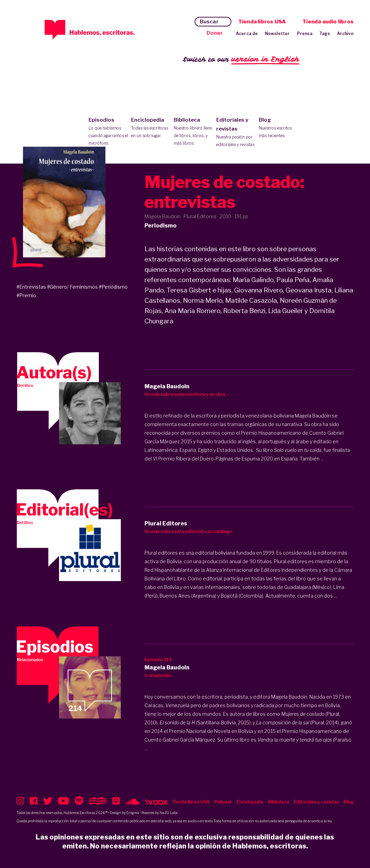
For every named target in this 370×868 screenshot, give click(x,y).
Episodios (108, 132)
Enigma (133, 813)
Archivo (345, 34)
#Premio (26, 295)
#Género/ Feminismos (72, 287)
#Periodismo (113, 287)
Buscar (209, 22)
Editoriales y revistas (236, 133)
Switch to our (241, 60)
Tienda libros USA (262, 22)
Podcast (223, 802)
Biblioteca (193, 132)
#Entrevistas (31, 287)
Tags (325, 34)
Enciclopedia (151, 128)
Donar (215, 33)
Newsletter (277, 34)
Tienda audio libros (328, 22)
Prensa (305, 34)
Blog (279, 128)
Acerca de (247, 34)
